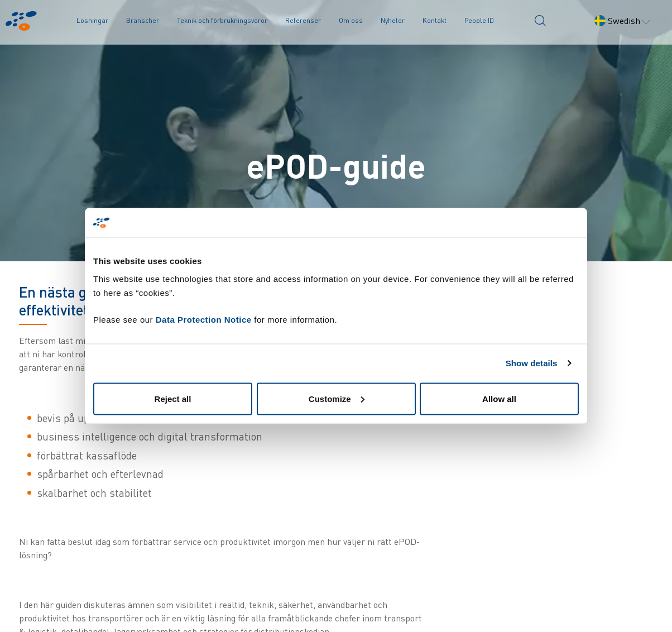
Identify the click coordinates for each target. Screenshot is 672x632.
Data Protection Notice (204, 319)
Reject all (173, 398)
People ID (479, 20)
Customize (337, 398)
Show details (532, 363)
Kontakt (435, 20)
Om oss (351, 20)
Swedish (622, 21)
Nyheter (393, 20)
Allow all (499, 398)
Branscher (143, 20)
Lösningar (92, 20)
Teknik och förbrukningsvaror (222, 20)
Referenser (303, 20)
